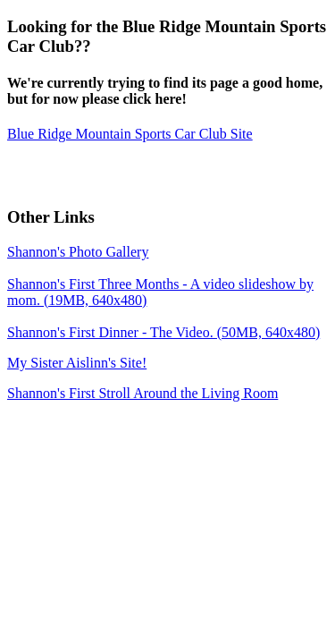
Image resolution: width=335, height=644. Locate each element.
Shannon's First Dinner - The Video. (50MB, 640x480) (163, 332)
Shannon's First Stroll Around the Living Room (142, 393)
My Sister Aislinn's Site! (77, 363)
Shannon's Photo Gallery (78, 252)
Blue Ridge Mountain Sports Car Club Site (130, 134)
